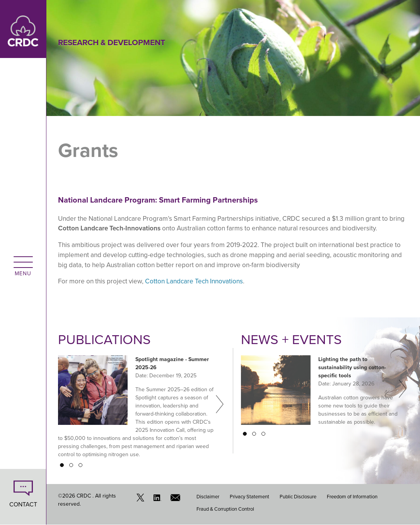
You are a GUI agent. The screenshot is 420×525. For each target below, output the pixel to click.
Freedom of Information (352, 497)
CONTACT (23, 504)
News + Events (291, 339)
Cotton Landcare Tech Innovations (194, 281)
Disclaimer (208, 497)
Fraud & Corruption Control (225, 509)
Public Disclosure (298, 497)
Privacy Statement (249, 497)
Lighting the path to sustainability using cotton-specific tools (352, 367)
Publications (104, 339)
